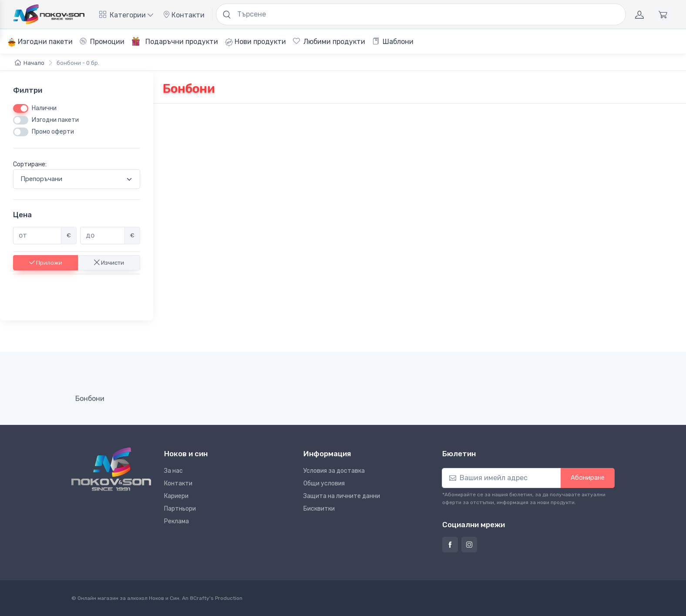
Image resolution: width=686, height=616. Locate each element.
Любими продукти (329, 42)
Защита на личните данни (342, 496)
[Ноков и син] (111, 469)
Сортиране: (30, 165)
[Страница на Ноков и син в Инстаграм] (469, 545)
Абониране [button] (588, 478)
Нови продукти (256, 42)
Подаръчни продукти (175, 41)
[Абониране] (501, 478)
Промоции (102, 42)
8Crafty (200, 598)
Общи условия (324, 483)
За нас (173, 471)
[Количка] (663, 14)
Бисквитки (319, 509)
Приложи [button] (46, 263)
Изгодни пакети (40, 42)
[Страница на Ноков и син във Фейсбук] (450, 545)
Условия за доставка (334, 471)
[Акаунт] (639, 14)
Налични (44, 109)
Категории (126, 15)
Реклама (177, 521)
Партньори (180, 509)
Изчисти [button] (109, 263)
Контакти (184, 15)
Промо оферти (53, 132)
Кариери (176, 496)
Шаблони (393, 42)
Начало (30, 63)
